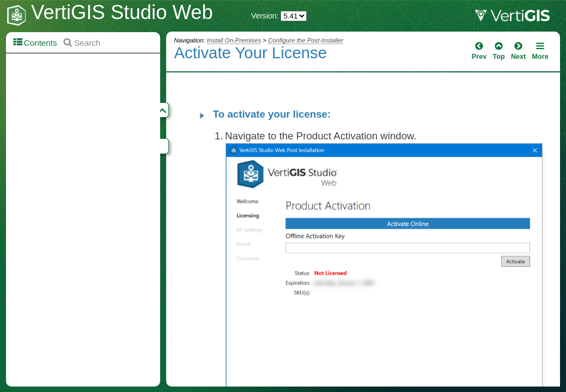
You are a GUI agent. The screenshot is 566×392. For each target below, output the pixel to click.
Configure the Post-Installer (306, 40)
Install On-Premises (234, 40)
